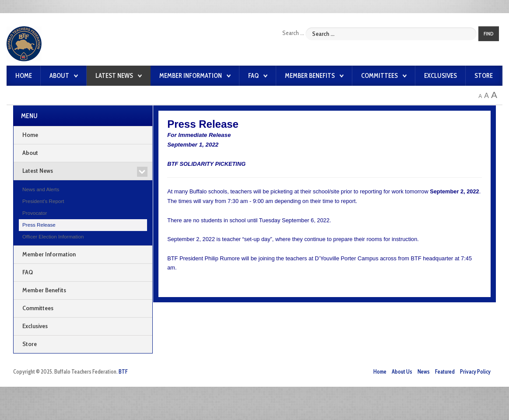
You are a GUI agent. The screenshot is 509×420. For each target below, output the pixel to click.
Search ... (293, 33)
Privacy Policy (475, 370)
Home (24, 76)
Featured (445, 370)
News (424, 370)
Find (489, 34)
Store (484, 76)
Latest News (114, 76)
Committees (379, 76)
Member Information (191, 76)
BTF (123, 370)
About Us (402, 370)
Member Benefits (310, 76)
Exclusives (441, 76)
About (59, 76)
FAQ (253, 76)
